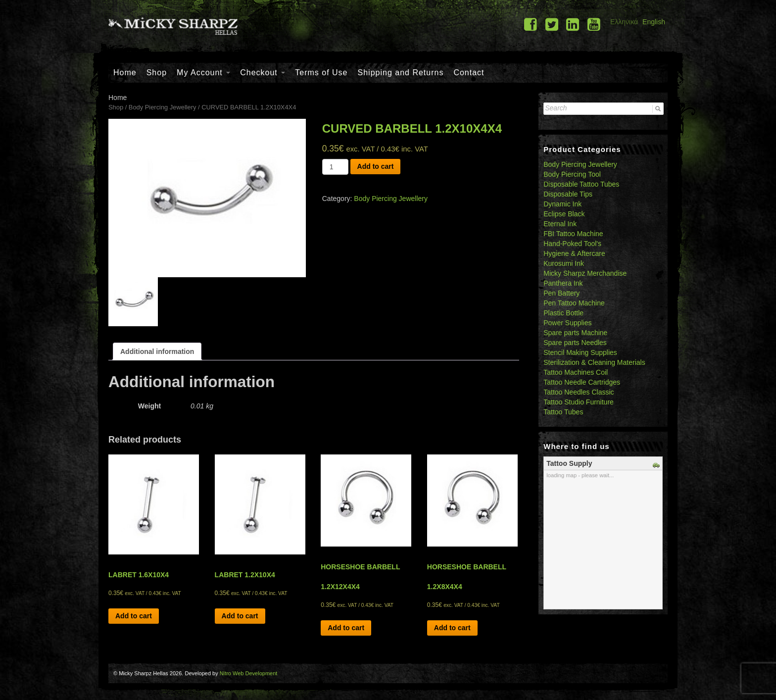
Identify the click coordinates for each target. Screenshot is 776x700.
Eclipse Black (564, 214)
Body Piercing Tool (572, 174)
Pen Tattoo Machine (574, 303)
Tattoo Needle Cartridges (582, 382)
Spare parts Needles (575, 343)
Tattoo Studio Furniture (579, 402)
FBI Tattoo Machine (573, 234)
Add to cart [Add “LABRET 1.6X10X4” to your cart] (134, 616)
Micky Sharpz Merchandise (585, 273)
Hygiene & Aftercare (574, 253)
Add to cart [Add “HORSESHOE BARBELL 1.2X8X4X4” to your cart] (452, 628)
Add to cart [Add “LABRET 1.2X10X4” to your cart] (240, 616)
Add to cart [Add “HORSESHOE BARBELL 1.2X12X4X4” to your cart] (346, 628)
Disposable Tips (568, 194)
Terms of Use (321, 73)
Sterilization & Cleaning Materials (594, 362)
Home (125, 73)
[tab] (157, 351)
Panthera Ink (563, 283)
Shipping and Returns (401, 73)
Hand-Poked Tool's (572, 244)
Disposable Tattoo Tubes (581, 184)
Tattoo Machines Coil (576, 372)
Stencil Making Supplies (580, 352)
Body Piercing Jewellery (163, 107)
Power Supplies (567, 323)
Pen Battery (561, 293)
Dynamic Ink (562, 204)
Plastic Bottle (563, 313)
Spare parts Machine (575, 333)
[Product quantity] (335, 167)
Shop (157, 73)
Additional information (157, 351)
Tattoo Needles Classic (579, 392)
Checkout (263, 73)
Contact (469, 73)
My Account (203, 73)
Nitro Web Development (249, 673)
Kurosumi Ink (564, 263)
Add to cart (376, 166)
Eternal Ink (560, 224)
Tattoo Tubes (563, 412)
